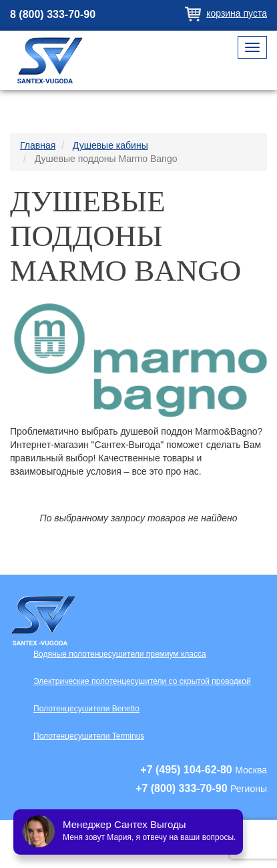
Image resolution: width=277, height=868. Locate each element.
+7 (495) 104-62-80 (186, 770)
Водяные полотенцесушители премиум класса (120, 654)
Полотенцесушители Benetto (86, 709)
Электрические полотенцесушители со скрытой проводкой (142, 681)
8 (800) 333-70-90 (53, 14)
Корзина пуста (237, 13)
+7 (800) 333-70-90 (181, 788)
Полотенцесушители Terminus (89, 736)
